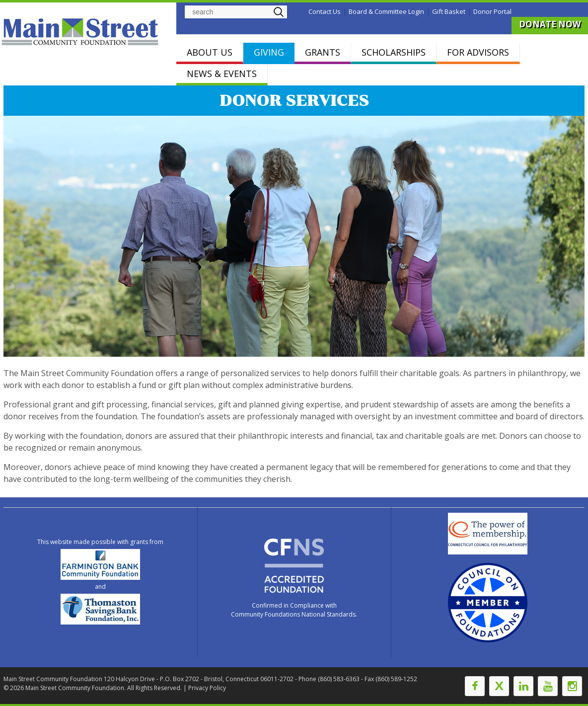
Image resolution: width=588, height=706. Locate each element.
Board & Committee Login (386, 11)
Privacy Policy (207, 688)
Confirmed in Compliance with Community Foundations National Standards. (294, 610)
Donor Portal (492, 11)
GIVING (269, 52)
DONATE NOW (550, 24)
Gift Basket (449, 11)
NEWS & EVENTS (222, 74)
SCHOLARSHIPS (394, 52)
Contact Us (325, 11)
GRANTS (323, 52)
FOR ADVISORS (478, 52)
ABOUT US (210, 52)
